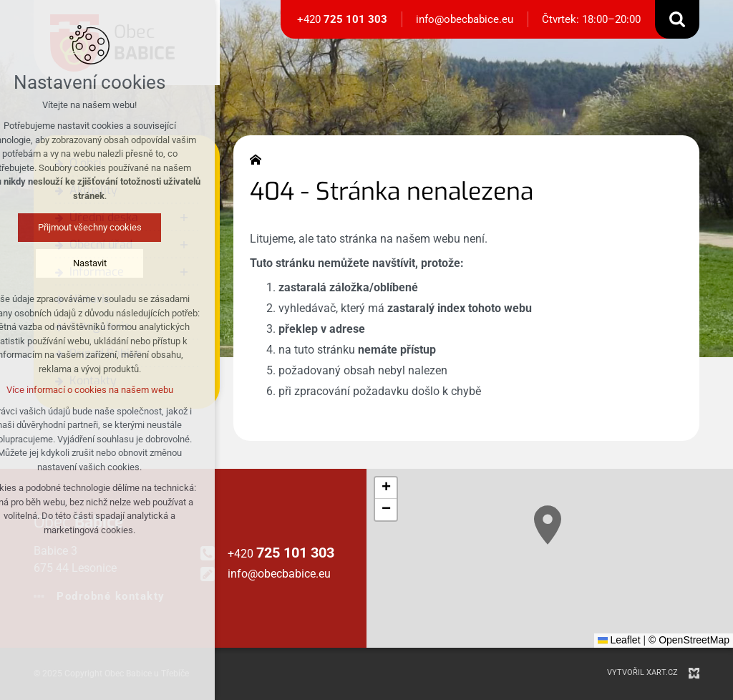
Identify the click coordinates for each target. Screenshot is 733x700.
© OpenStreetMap (689, 640)
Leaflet (619, 640)
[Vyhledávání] (677, 19)
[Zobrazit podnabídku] (184, 218)
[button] (548, 525)
